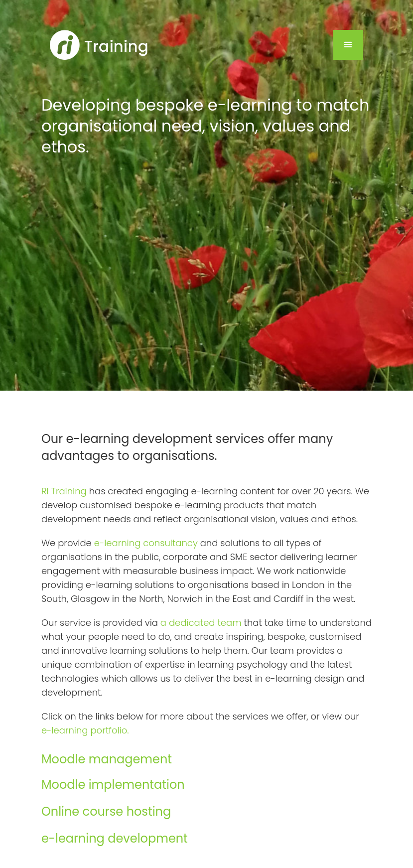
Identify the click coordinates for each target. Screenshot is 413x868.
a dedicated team (201, 623)
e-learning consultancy (146, 543)
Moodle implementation (113, 785)
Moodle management (107, 759)
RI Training (64, 491)
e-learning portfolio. (85, 730)
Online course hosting (106, 811)
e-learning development (115, 838)
